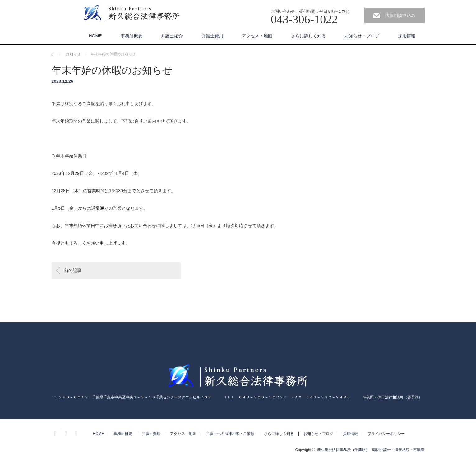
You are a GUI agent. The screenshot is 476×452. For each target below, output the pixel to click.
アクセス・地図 (257, 36)
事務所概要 (132, 36)
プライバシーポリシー (386, 434)
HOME (95, 36)
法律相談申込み (400, 16)
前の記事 (73, 270)
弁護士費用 (212, 36)
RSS (77, 432)
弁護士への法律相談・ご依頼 (230, 434)
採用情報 (407, 36)
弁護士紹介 (172, 36)
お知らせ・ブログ (362, 36)
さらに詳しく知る (308, 36)
